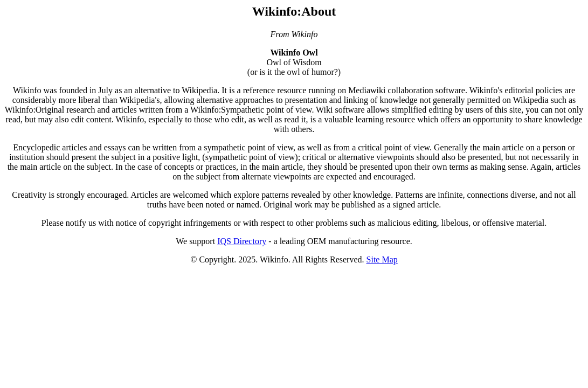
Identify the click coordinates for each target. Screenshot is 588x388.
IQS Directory (242, 241)
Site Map (382, 259)
